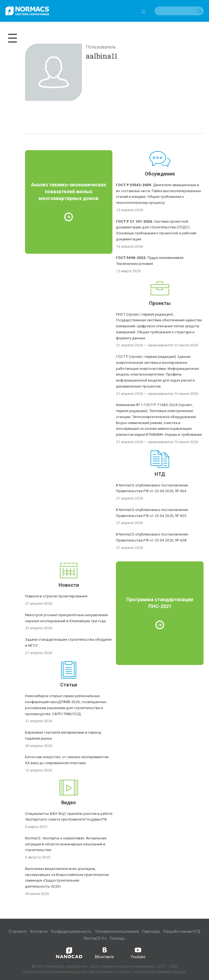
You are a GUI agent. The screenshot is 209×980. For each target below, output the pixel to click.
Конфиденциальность (71, 931)
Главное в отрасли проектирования (56, 596)
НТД (160, 474)
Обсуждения (160, 174)
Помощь (117, 938)
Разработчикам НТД (182, 931)
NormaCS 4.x (95, 938)
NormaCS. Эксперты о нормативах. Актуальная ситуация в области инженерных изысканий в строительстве (66, 844)
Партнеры (151, 931)
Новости (69, 585)
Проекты (160, 303)
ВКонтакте (104, 952)
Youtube (138, 952)
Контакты (39, 931)
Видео (69, 802)
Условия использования (117, 931)
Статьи (69, 685)
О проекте (18, 931)
